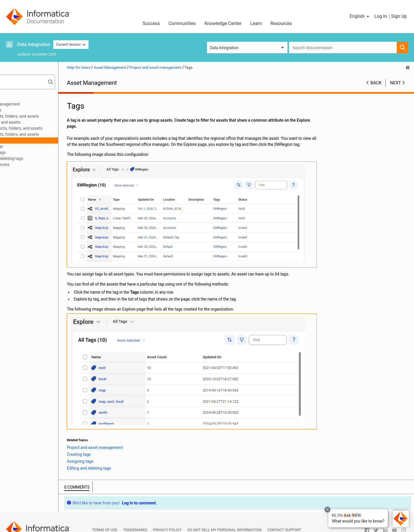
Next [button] (396, 83)
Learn (256, 23)
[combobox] (343, 47)
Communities (182, 23)
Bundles (17, 189)
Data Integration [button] (224, 48)
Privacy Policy (167, 512)
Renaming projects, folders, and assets (53, 128)
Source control (22, 177)
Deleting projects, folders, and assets (51, 134)
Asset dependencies (36, 164)
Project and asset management (37, 104)
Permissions (29, 171)
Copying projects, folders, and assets (51, 116)
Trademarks (135, 512)
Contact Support (284, 512)
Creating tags (36, 146)
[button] (358, 518)
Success (151, 23)
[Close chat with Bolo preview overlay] (327, 510)
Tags (23, 140)
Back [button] (376, 83)
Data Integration (34, 44)
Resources (281, 23)
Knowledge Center (223, 23)
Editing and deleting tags (46, 158)
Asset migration (24, 183)
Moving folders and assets (42, 122)
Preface (16, 98)
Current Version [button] (71, 44)
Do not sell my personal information (225, 512)
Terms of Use (105, 512)
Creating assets (32, 110)
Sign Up (399, 16)
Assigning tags (37, 152)
